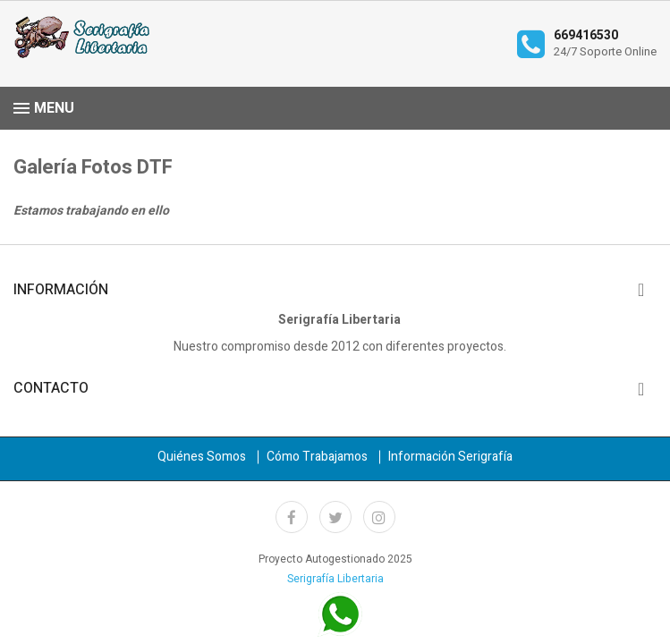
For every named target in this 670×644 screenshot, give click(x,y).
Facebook (292, 517)
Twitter (335, 517)
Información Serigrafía (450, 457)
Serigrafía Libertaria (335, 579)
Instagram (379, 517)
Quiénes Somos (202, 457)
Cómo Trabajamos (317, 457)
